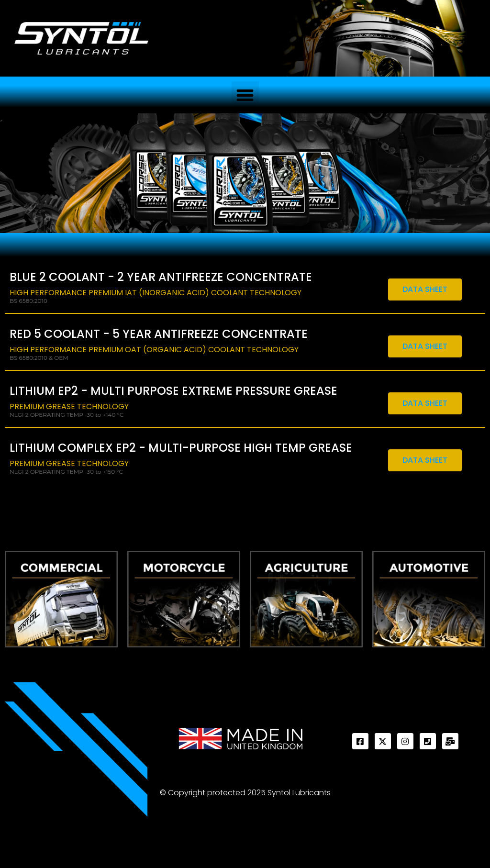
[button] (245, 95)
